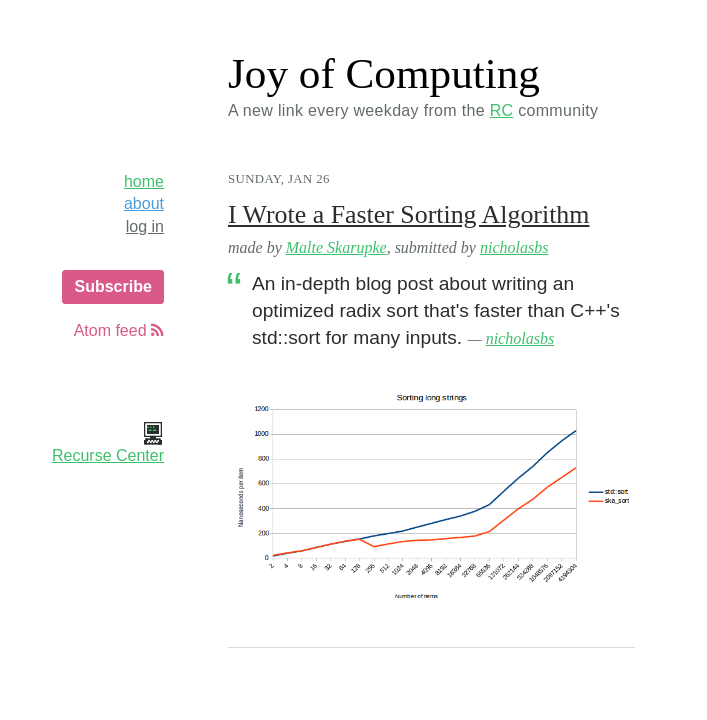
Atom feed (119, 330)
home (144, 181)
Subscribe (112, 286)
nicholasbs (514, 247)
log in (145, 226)
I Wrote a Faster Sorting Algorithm (408, 214)
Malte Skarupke (336, 247)
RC (502, 110)
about (144, 203)
